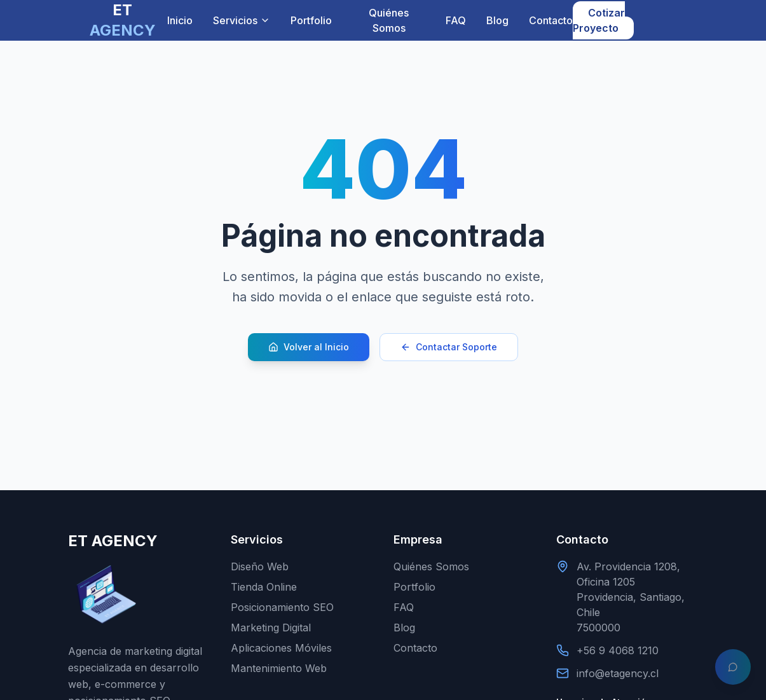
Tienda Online (264, 587)
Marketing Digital (271, 628)
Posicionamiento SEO (282, 607)
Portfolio (311, 20)
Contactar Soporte (449, 347)
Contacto (551, 20)
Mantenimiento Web (279, 668)
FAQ (456, 20)
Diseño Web (260, 566)
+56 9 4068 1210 (618, 650)
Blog (497, 20)
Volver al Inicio (309, 347)
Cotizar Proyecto (599, 20)
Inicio (180, 20)
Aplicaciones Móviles (281, 648)
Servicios (242, 20)
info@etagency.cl (618, 673)
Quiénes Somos (389, 20)
